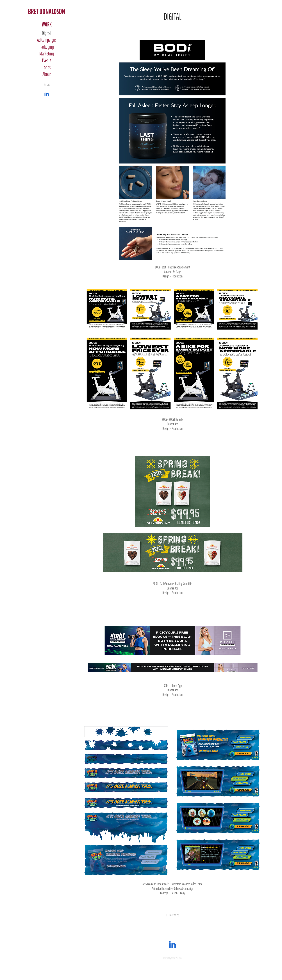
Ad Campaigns (47, 40)
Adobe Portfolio (176, 958)
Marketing (47, 54)
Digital (47, 33)
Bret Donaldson (47, 12)
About (47, 74)
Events (47, 61)
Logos (47, 68)
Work (47, 25)
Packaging (47, 47)
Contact (47, 85)
